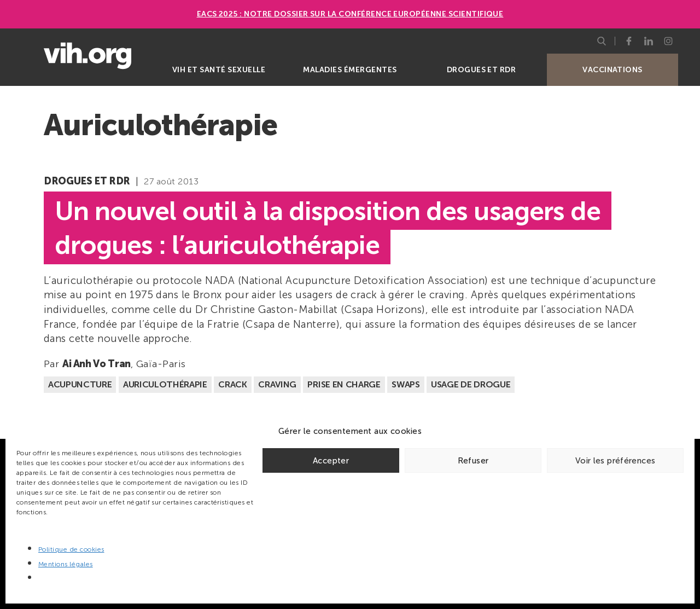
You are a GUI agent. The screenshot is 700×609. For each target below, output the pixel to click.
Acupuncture (80, 384)
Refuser (473, 461)
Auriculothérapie (165, 384)
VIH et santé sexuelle (219, 70)
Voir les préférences (616, 461)
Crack (232, 384)
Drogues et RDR (482, 70)
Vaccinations (612, 70)
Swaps (406, 384)
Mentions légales (66, 564)
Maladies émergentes (350, 70)
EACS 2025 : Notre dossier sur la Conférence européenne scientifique (350, 14)
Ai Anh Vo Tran (97, 364)
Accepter (331, 461)
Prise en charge (344, 384)
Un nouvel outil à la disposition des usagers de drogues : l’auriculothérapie (328, 228)
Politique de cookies (71, 549)
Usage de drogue (471, 384)
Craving (277, 384)
